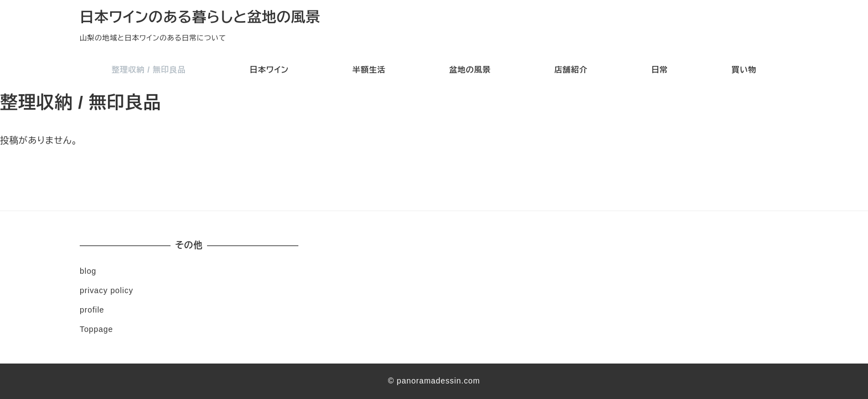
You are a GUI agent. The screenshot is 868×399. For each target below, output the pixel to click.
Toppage (96, 329)
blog (88, 271)
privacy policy (107, 290)
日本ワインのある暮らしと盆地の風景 (200, 17)
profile (92, 310)
